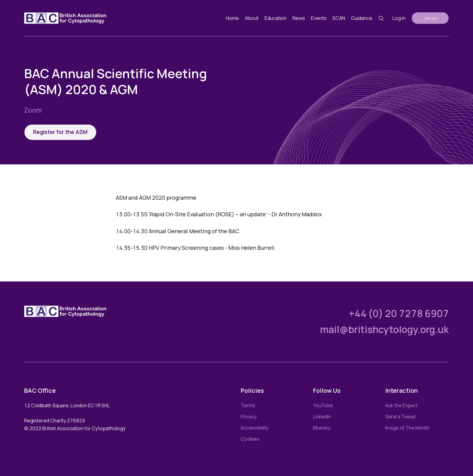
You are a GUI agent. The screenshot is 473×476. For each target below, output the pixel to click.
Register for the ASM (60, 132)
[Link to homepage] (65, 18)
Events (319, 18)
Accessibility (255, 428)
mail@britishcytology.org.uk (384, 329)
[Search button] (381, 18)
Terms (248, 405)
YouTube (323, 405)
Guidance (362, 18)
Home (232, 18)
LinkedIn (322, 417)
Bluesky (322, 428)
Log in (399, 18)
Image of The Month (407, 428)
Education (276, 18)
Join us (430, 18)
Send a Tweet (400, 417)
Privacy (249, 417)
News (299, 18)
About (252, 18)
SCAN (339, 18)
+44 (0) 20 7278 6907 (399, 313)
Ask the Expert (401, 405)
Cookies (250, 439)
